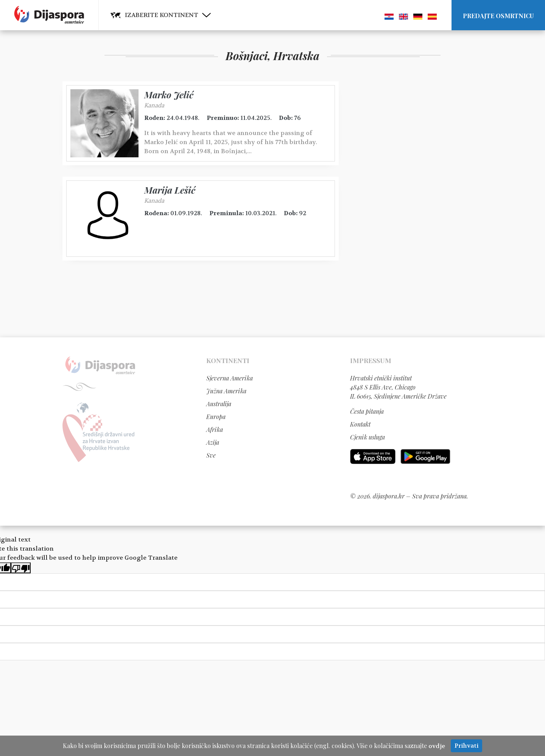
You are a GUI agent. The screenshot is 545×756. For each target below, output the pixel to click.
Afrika (215, 429)
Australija (219, 404)
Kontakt (360, 424)
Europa (216, 417)
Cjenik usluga (367, 437)
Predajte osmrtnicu (498, 16)
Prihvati (466, 746)
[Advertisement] (407, 195)
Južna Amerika (226, 391)
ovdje (437, 746)
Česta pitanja (367, 411)
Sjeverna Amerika (230, 378)
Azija (213, 442)
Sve (211, 455)
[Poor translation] (21, 568)
